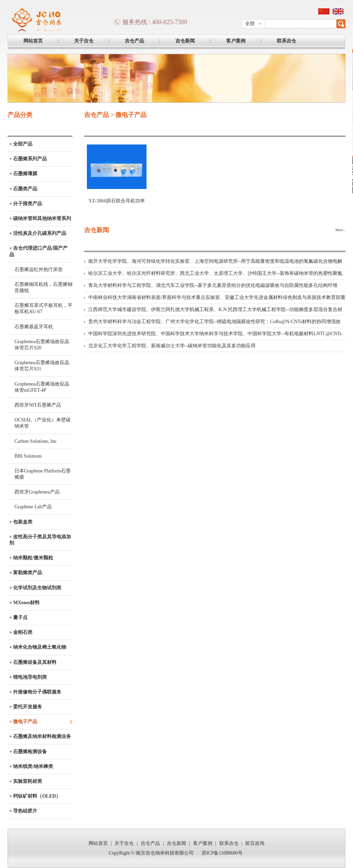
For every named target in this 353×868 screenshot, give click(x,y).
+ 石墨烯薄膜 (23, 174)
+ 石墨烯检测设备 (28, 752)
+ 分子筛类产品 (26, 204)
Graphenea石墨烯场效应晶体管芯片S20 (42, 345)
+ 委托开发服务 (26, 707)
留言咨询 (255, 843)
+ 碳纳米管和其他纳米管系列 (40, 218)
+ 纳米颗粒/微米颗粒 (31, 558)
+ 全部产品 (21, 144)
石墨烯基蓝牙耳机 (34, 327)
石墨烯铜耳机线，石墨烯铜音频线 (43, 287)
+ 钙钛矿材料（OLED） (35, 796)
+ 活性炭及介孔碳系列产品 (38, 233)
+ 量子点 (18, 617)
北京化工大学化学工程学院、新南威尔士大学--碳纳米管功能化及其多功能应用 (172, 346)
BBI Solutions (28, 456)
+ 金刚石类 (21, 632)
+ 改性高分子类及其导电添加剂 (40, 540)
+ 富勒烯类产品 (26, 573)
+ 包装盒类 (21, 522)
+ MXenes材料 (24, 603)
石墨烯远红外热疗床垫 (39, 270)
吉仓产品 (134, 41)
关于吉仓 (84, 41)
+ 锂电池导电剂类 (28, 677)
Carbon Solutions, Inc (36, 441)
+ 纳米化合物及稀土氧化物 (38, 647)
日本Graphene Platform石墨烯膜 (43, 474)
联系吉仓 (286, 41)
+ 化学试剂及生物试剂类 (35, 588)
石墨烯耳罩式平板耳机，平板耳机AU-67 (43, 308)
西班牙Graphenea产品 (37, 492)
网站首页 (33, 41)
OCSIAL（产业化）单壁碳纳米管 (43, 423)
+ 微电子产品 (23, 722)
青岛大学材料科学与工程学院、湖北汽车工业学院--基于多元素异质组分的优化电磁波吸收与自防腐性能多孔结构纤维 (213, 285)
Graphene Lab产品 (33, 507)
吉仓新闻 (185, 41)
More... (340, 230)
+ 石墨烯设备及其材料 (33, 662)
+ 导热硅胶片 (23, 811)
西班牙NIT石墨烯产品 (38, 405)
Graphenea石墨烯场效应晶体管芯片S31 (42, 366)
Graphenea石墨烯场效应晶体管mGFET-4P (42, 387)
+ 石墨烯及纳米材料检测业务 (40, 736)
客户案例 (236, 41)
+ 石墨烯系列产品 (28, 159)
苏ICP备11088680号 (222, 853)
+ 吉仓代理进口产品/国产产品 (38, 251)
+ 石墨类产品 (23, 189)
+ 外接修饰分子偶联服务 (35, 692)
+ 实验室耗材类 (26, 781)
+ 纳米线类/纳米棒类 (31, 766)
